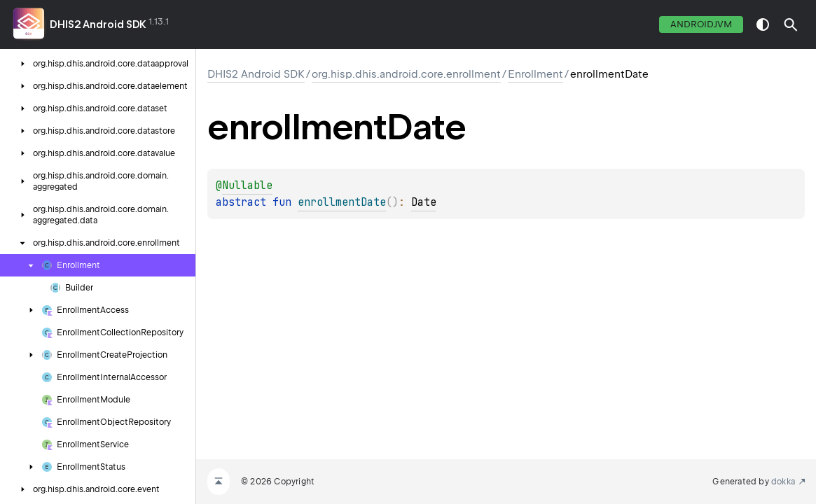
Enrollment (535, 74)
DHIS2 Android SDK (98, 24)
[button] (791, 24)
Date (424, 202)
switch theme (763, 24)
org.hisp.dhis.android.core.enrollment (406, 74)
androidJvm (701, 24)
